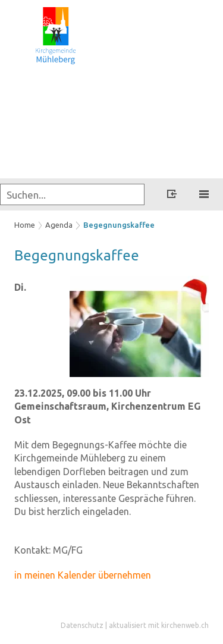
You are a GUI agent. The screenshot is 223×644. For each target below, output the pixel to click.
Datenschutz (82, 625)
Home (25, 225)
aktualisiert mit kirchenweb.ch (159, 625)
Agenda (59, 225)
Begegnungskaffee (119, 225)
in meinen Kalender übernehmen (83, 575)
